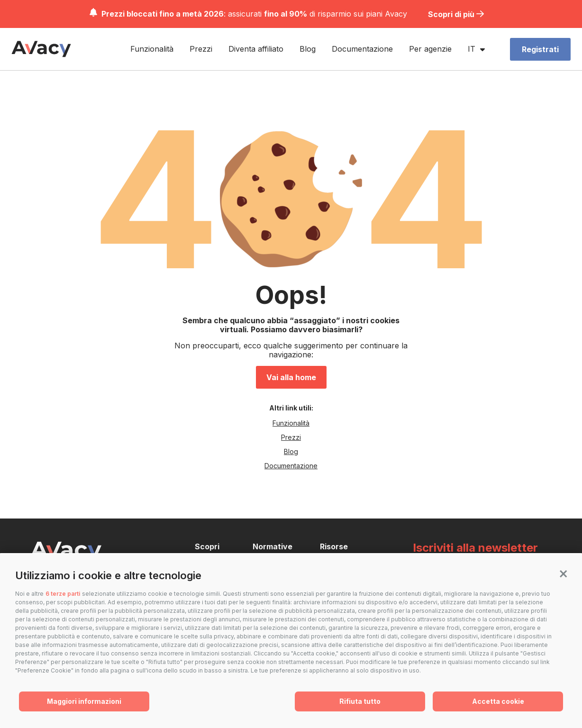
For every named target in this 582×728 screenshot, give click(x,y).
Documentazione (365, 44)
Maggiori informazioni (84, 701)
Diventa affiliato (259, 44)
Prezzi (204, 44)
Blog (310, 44)
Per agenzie (433, 44)
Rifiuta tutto (360, 701)
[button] (563, 573)
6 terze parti (63, 594)
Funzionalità (155, 44)
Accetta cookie (498, 701)
